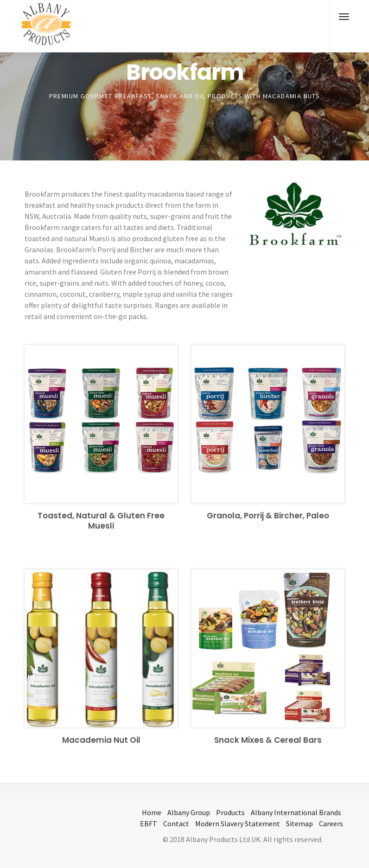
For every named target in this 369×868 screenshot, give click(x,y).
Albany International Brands (296, 812)
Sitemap (299, 823)
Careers (331, 823)
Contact (176, 823)
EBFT (149, 823)
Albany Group (189, 812)
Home (152, 812)
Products (230, 812)
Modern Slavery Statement (238, 823)
